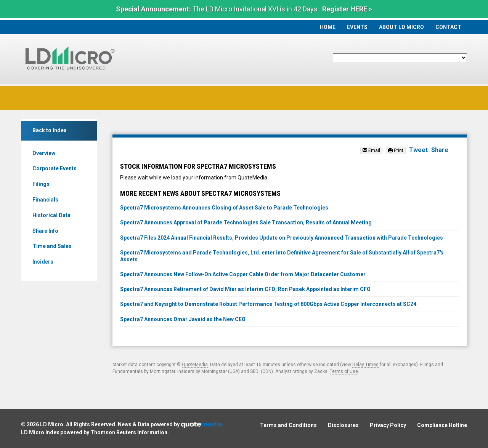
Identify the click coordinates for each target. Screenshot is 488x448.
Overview (44, 153)
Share (440, 150)
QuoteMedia (195, 365)
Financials (45, 200)
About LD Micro (401, 27)
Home (328, 27)
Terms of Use (344, 371)
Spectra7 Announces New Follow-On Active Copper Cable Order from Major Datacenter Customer (243, 274)
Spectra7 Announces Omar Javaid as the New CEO (183, 319)
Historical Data (51, 215)
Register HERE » (347, 9)
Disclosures (343, 425)
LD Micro (52, 424)
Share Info (45, 231)
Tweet (418, 150)
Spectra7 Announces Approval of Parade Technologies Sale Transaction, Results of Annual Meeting (246, 222)
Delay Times (365, 365)
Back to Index (49, 130)
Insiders (43, 262)
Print (396, 150)
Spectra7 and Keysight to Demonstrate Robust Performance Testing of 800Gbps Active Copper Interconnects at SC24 (268, 304)
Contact (448, 27)
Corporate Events (55, 168)
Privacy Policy (388, 425)
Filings (41, 184)
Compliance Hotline (442, 425)
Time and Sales (52, 246)
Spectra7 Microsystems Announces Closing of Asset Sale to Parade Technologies (224, 208)
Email (371, 150)
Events (357, 27)
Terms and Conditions (288, 425)
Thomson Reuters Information (129, 432)
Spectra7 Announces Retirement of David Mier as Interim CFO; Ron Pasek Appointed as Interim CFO (245, 289)
